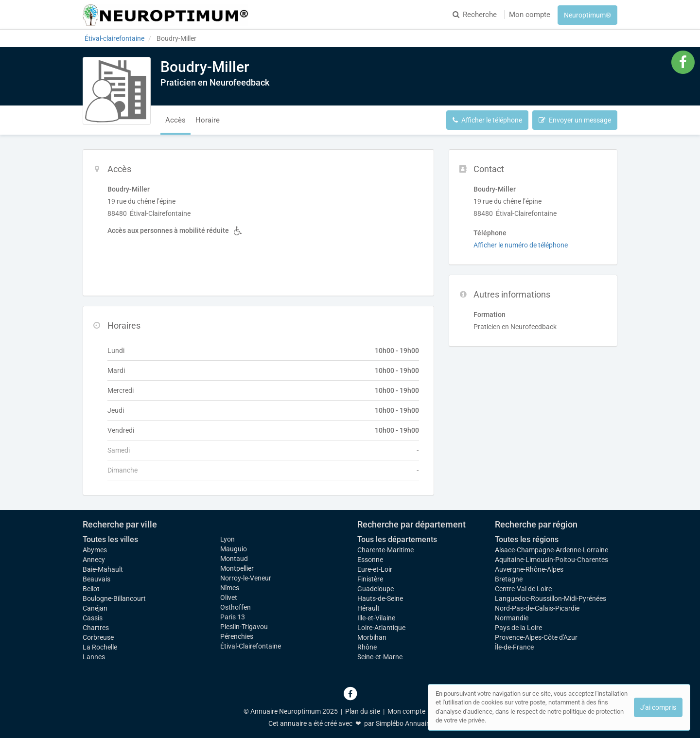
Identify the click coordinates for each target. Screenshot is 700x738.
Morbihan (372, 637)
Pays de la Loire (518, 628)
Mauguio (234, 549)
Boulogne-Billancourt (114, 598)
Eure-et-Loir (375, 569)
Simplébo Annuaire (404, 723)
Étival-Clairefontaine (251, 646)
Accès (175, 120)
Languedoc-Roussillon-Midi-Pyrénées (551, 598)
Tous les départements (397, 539)
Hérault (368, 608)
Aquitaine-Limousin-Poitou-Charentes (551, 560)
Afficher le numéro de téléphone (521, 245)
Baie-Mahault (103, 569)
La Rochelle (100, 647)
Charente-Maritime (385, 550)
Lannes (94, 657)
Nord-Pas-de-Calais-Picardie (537, 608)
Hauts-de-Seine (380, 598)
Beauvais (96, 579)
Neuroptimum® (587, 15)
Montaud (234, 559)
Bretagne (509, 579)
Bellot (91, 589)
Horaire (208, 120)
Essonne (370, 560)
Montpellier (237, 568)
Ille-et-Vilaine (376, 618)
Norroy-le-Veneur (246, 578)
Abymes (95, 550)
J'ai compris (658, 707)
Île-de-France (514, 647)
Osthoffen (236, 607)
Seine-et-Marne (380, 657)
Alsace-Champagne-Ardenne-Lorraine (551, 550)
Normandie (512, 618)
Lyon (227, 539)
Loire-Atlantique (381, 628)
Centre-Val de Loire (523, 589)
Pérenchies (237, 636)
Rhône (367, 647)
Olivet (229, 597)
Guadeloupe (376, 589)
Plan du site (363, 711)
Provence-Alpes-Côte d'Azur (536, 637)
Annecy (94, 560)
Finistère (370, 579)
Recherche (475, 15)
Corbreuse (98, 637)
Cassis (93, 618)
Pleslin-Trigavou (244, 627)
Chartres (96, 628)
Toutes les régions (527, 539)
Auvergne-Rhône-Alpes (529, 569)
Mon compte (530, 15)
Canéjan (95, 608)
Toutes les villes (110, 539)
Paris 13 (233, 617)
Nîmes (230, 588)
